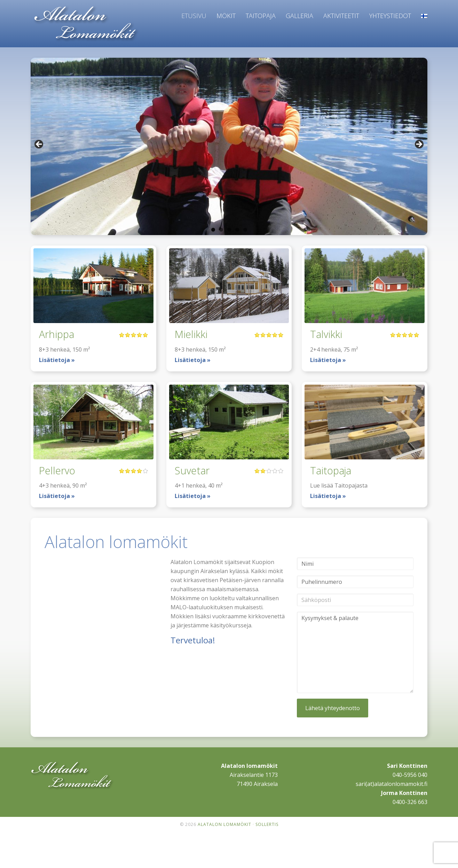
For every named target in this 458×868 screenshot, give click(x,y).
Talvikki (328, 334)
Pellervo (59, 470)
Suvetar (194, 470)
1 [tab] (213, 230)
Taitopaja (333, 470)
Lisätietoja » (57, 360)
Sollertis (267, 824)
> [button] (419, 145)
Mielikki (193, 334)
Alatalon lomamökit (86, 25)
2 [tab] (221, 230)
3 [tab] (229, 230)
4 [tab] (237, 230)
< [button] (39, 145)
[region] (229, 146)
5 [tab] (245, 230)
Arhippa (59, 334)
